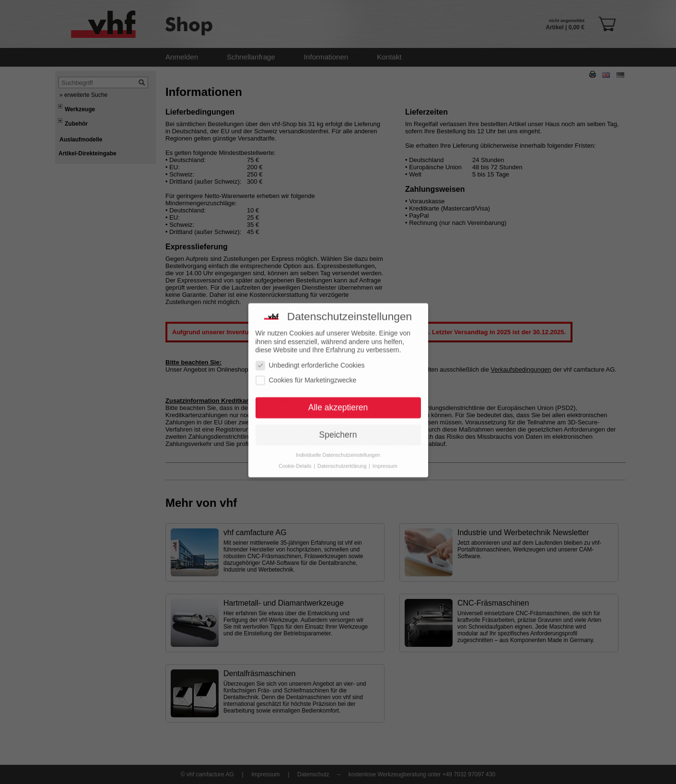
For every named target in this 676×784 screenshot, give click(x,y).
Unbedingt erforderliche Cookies (310, 358)
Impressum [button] (385, 458)
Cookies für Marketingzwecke (306, 373)
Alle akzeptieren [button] (338, 400)
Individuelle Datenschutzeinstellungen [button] (338, 447)
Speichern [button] (338, 427)
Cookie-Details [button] (296, 458)
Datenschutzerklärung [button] (343, 458)
